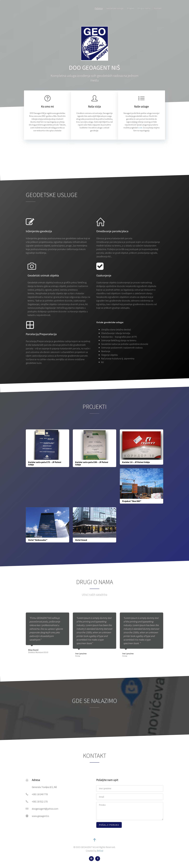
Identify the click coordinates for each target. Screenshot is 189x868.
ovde (140, 128)
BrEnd (100, 851)
